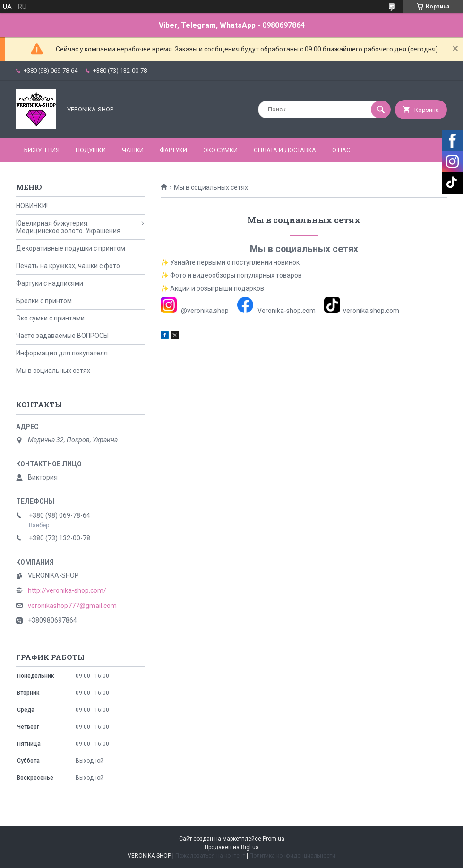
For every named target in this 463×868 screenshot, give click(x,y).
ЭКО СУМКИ (220, 150)
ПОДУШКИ (91, 150)
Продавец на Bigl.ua (232, 847)
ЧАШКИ (133, 150)
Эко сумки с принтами (50, 318)
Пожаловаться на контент (210, 856)
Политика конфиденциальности (292, 856)
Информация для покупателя (62, 353)
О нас (341, 150)
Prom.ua (274, 839)
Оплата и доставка (285, 150)
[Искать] (381, 110)
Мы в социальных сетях (53, 371)
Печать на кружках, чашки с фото (68, 266)
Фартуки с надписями (50, 283)
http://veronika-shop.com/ (67, 590)
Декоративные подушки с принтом (71, 248)
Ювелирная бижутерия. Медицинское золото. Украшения (68, 227)
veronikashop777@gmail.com (72, 606)
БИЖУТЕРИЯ (42, 150)
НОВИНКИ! (32, 206)
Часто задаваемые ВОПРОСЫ (62, 336)
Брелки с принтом (44, 301)
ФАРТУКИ (173, 150)
